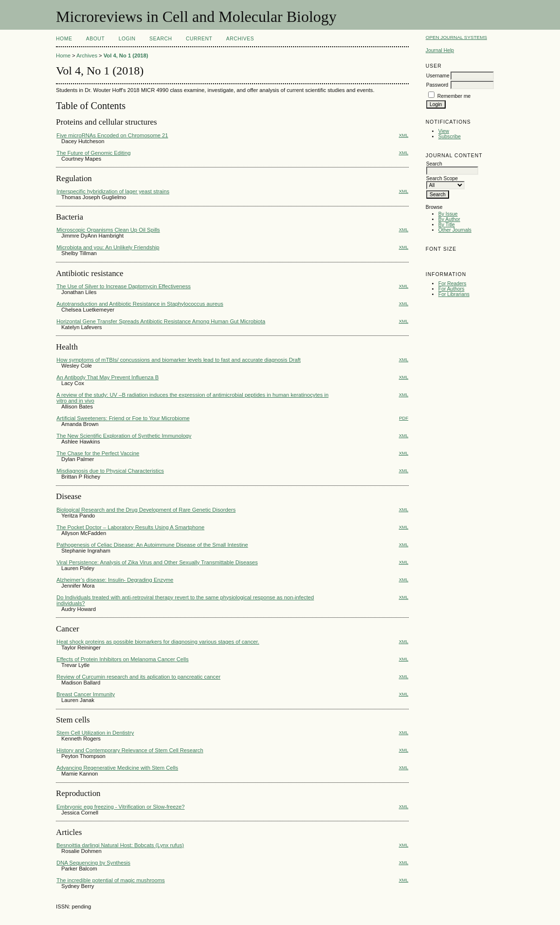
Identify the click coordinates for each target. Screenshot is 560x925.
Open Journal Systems (456, 37)
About (95, 39)
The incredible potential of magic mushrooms (111, 880)
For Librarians (454, 294)
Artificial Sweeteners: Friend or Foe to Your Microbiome (123, 418)
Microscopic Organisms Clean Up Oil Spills (108, 230)
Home (64, 39)
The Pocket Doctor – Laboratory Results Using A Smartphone (130, 527)
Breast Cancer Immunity (86, 694)
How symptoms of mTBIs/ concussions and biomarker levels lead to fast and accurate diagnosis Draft (179, 360)
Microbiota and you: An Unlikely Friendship (108, 247)
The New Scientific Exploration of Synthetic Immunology (124, 436)
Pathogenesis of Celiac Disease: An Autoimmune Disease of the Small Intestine (152, 545)
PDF (404, 418)
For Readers (452, 284)
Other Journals (455, 230)
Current (199, 39)
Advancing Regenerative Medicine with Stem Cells (117, 768)
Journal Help (440, 50)
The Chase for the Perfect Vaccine (98, 453)
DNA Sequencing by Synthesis (93, 863)
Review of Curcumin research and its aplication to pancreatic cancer (138, 677)
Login (127, 39)
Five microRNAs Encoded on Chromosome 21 (112, 135)
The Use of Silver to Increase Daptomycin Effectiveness (124, 286)
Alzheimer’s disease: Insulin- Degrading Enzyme (115, 580)
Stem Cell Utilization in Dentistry (95, 733)
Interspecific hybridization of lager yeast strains (113, 191)
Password (437, 85)
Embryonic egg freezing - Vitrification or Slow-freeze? (120, 807)
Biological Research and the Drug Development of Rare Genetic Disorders (146, 510)
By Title (447, 225)
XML (404, 135)
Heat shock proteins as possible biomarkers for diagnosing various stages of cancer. (158, 642)
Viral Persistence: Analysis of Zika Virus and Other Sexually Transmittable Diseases (157, 562)
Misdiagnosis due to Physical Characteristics (110, 471)
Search (161, 39)
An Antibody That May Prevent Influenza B (108, 377)
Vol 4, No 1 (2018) (126, 55)
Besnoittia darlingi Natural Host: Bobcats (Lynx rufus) (120, 845)
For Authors (452, 289)
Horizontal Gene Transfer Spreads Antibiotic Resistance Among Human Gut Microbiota (161, 321)
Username (438, 76)
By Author (449, 219)
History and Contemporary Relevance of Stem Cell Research (130, 750)
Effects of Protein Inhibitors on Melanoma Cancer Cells (123, 659)
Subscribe (450, 137)
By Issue (448, 214)
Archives (240, 39)
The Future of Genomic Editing (93, 153)
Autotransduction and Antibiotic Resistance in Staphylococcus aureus (140, 304)
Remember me (454, 96)
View (444, 131)
